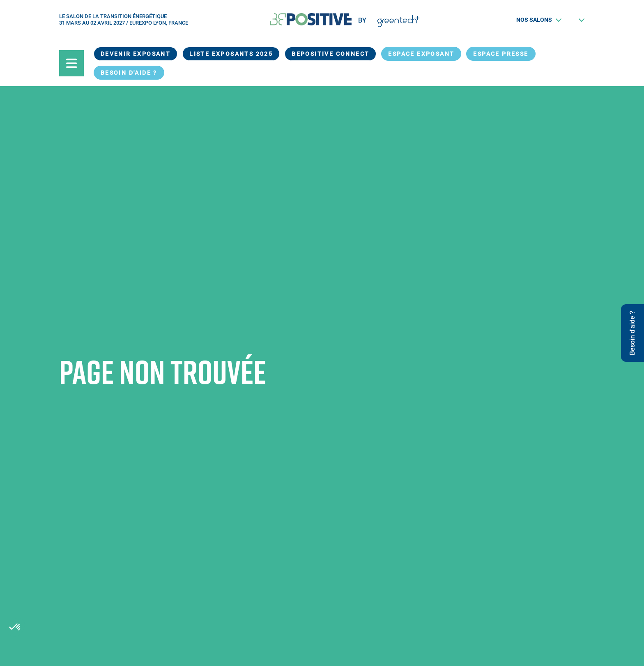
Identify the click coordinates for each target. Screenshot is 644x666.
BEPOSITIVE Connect (330, 54)
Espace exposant (421, 54)
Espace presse (501, 54)
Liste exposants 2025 (231, 54)
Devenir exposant (136, 54)
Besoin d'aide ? (129, 73)
